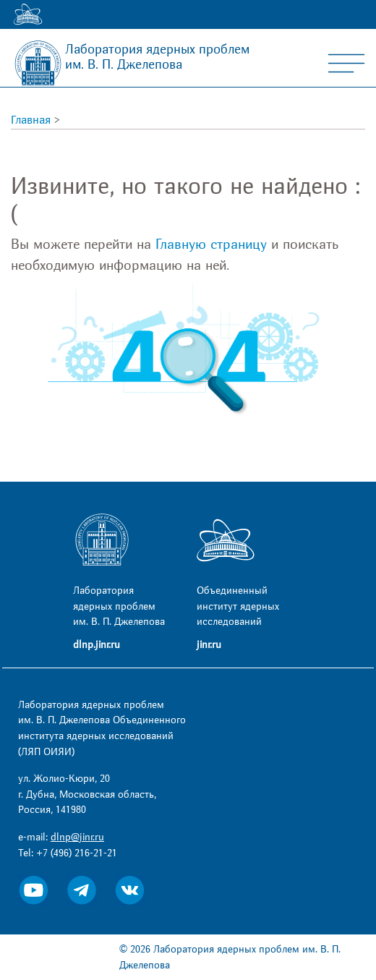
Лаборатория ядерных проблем (157, 57)
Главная (31, 120)
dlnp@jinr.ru (77, 837)
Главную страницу (211, 244)
